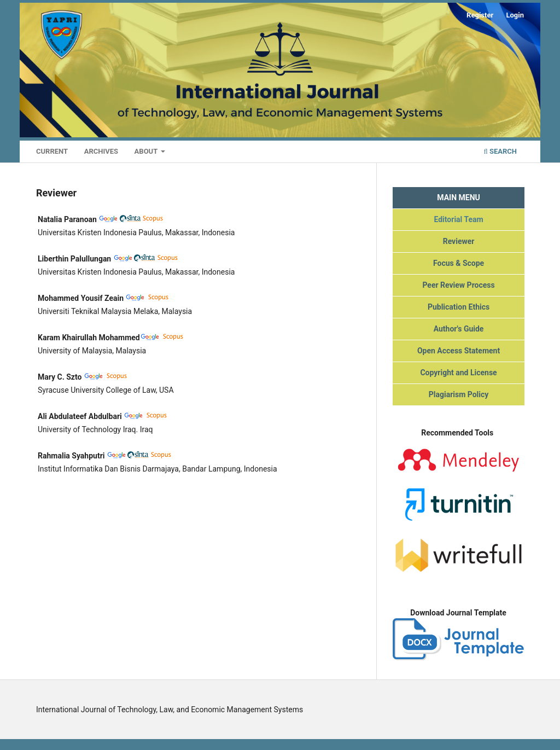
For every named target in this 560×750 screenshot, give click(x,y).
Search (500, 151)
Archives (101, 151)
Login (515, 15)
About (147, 151)
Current (52, 151)
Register (480, 15)
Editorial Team (458, 219)
